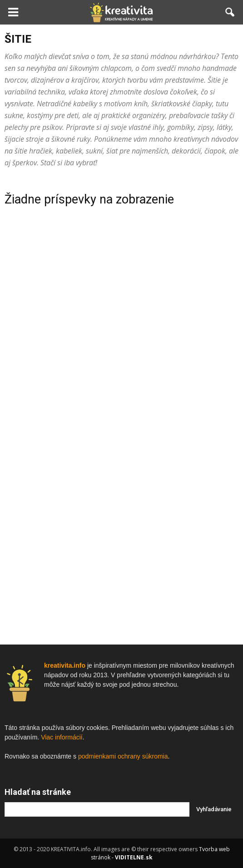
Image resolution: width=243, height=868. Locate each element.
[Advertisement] (122, 353)
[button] (230, 12)
